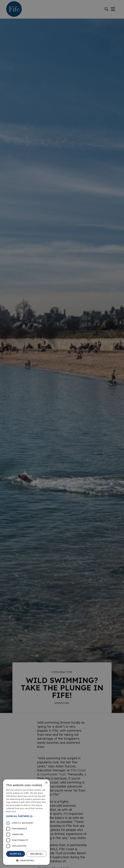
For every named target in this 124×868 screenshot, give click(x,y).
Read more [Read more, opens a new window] (11, 811)
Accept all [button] (16, 854)
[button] (26, 816)
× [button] (46, 783)
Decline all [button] (37, 854)
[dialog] (62, 434)
